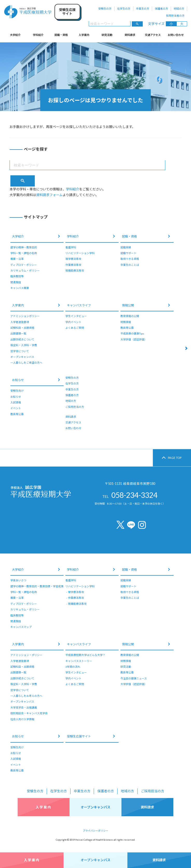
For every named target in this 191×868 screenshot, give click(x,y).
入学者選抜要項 (20, 322)
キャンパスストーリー (79, 661)
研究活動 (107, 35)
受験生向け (17, 391)
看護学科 (71, 247)
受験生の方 (105, 9)
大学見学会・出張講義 (24, 708)
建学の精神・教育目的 (24, 247)
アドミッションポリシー (25, 316)
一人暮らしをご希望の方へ (26, 363)
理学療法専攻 (73, 259)
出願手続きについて (22, 339)
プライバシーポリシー (95, 831)
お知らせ (18, 380)
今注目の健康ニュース (134, 678)
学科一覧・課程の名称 (24, 253)
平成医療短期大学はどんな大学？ (85, 655)
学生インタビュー (76, 316)
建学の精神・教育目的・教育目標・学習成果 (37, 586)
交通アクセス (153, 35)
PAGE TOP (175, 458)
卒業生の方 (143, 9)
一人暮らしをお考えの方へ (26, 696)
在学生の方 (124, 9)
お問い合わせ (176, 35)
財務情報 (126, 322)
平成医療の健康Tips (132, 333)
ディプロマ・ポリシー (24, 265)
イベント (16, 408)
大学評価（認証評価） (134, 339)
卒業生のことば (130, 265)
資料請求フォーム (49, 195)
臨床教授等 (17, 276)
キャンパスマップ (21, 627)
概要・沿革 (17, 259)
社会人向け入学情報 (22, 719)
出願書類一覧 (18, 333)
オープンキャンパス (22, 357)
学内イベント (73, 322)
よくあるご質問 (75, 328)
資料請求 (130, 35)
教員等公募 (127, 328)
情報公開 (128, 305)
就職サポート (128, 253)
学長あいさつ (18, 580)
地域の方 (179, 9)
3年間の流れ (73, 667)
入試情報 (16, 402)
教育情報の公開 (130, 316)
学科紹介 (38, 35)
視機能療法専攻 (75, 271)
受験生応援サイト (79, 736)
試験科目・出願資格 (22, 328)
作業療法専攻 (73, 265)
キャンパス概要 (20, 288)
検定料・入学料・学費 (24, 345)
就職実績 (126, 247)
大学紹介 (15, 35)
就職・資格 (61, 35)
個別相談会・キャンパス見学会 (29, 713)
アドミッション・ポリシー (26, 655)
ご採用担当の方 (75, 407)
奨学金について (20, 351)
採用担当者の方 (175, 16)
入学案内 (84, 35)
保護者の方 (161, 9)
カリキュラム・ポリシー (25, 271)
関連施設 (16, 282)
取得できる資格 (130, 259)
